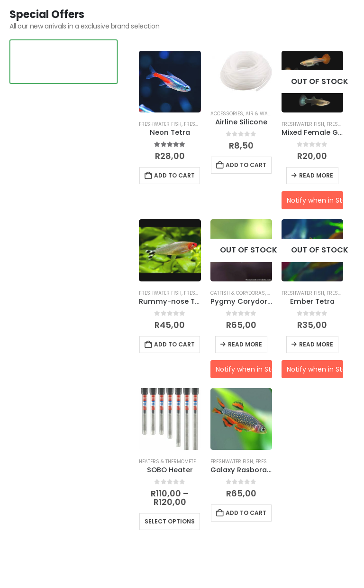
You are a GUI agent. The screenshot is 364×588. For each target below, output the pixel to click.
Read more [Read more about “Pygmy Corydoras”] (245, 344)
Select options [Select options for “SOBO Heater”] (170, 521)
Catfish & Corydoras (238, 293)
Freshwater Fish (160, 124)
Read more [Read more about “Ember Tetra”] (316, 344)
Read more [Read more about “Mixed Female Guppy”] (316, 175)
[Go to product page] (170, 82)
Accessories (227, 114)
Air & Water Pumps (270, 114)
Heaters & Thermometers (171, 462)
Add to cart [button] (174, 175)
